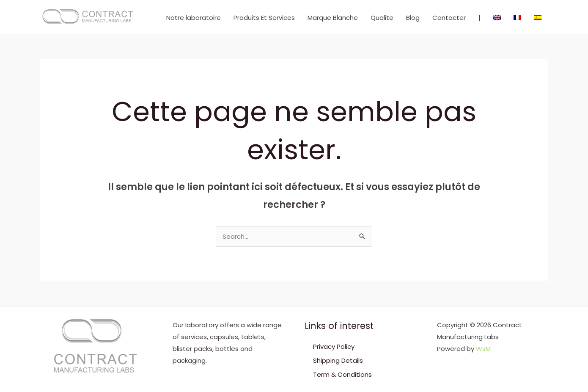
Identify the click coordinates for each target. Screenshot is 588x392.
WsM (483, 349)
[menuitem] (497, 18)
